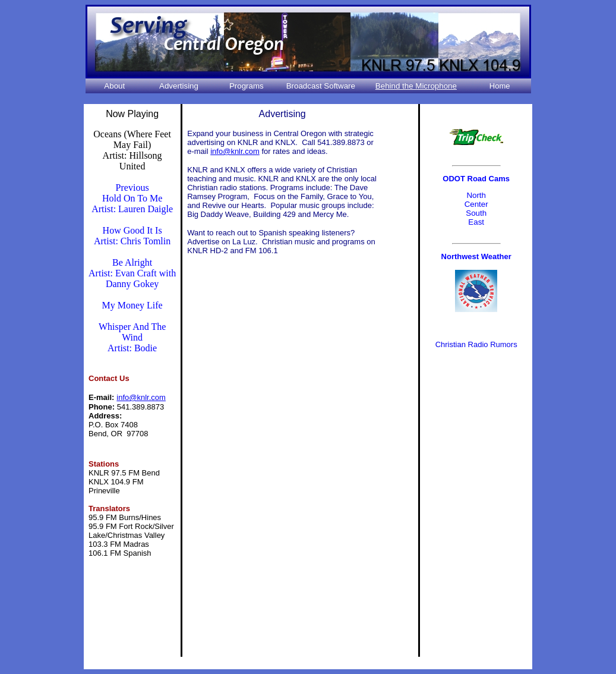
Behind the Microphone (416, 86)
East (476, 222)
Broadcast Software (321, 86)
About (114, 86)
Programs (247, 86)
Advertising (179, 86)
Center (476, 204)
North (476, 195)
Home (500, 86)
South (476, 213)
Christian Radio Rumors (476, 344)
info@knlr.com (235, 151)
